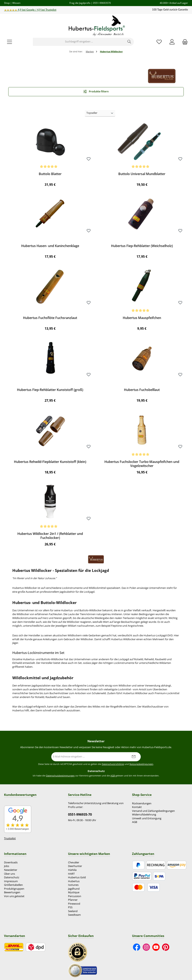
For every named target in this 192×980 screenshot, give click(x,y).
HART (71, 874)
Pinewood (74, 904)
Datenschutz (12, 877)
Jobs (7, 866)
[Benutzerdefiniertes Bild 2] (83, 970)
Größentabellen (13, 885)
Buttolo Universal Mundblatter (142, 174)
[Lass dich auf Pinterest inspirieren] (166, 947)
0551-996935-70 (80, 814)
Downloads (11, 862)
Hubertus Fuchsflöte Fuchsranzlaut (50, 318)
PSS (70, 907)
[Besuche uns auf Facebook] (137, 947)
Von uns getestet (14, 896)
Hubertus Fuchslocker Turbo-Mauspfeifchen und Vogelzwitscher (142, 464)
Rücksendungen (142, 803)
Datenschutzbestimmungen (60, 776)
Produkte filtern (96, 91)
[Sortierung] (100, 113)
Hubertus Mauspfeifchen (142, 318)
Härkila (72, 870)
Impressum (11, 881)
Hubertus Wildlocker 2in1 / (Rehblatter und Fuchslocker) (50, 536)
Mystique (74, 892)
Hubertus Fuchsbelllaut (142, 390)
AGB (113, 776)
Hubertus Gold (77, 877)
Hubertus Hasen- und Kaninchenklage (50, 246)
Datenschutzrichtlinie (113, 764)
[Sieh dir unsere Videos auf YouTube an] (156, 947)
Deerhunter (75, 866)
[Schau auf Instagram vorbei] (146, 947)
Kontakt (137, 807)
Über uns (9, 874)
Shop (7, 3)
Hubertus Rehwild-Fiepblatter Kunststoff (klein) (50, 462)
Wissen (16, 3)
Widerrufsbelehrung (144, 815)
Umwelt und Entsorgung (147, 818)
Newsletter (11, 870)
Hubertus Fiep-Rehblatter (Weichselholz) (142, 246)
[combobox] (79, 42)
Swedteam (74, 915)
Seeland (73, 911)
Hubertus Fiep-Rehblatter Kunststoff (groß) (50, 390)
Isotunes (73, 885)
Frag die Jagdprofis (80, 3)
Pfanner (73, 900)
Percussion (75, 896)
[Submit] (134, 757)
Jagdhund (74, 889)
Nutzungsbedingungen (141, 764)
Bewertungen (12, 892)
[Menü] (9, 42)
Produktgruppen (14, 889)
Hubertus (74, 881)
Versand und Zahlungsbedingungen (153, 811)
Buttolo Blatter (50, 174)
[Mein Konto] (172, 42)
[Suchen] (129, 42)
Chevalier (74, 862)
